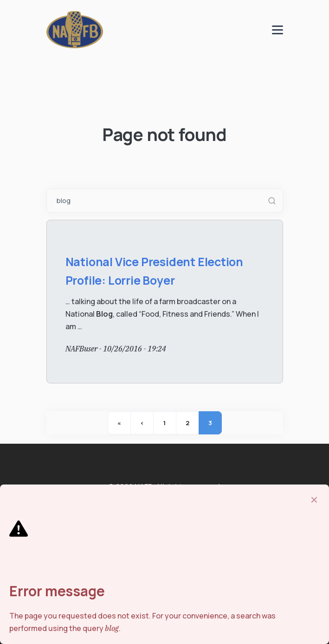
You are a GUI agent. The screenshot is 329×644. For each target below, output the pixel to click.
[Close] (314, 500)
